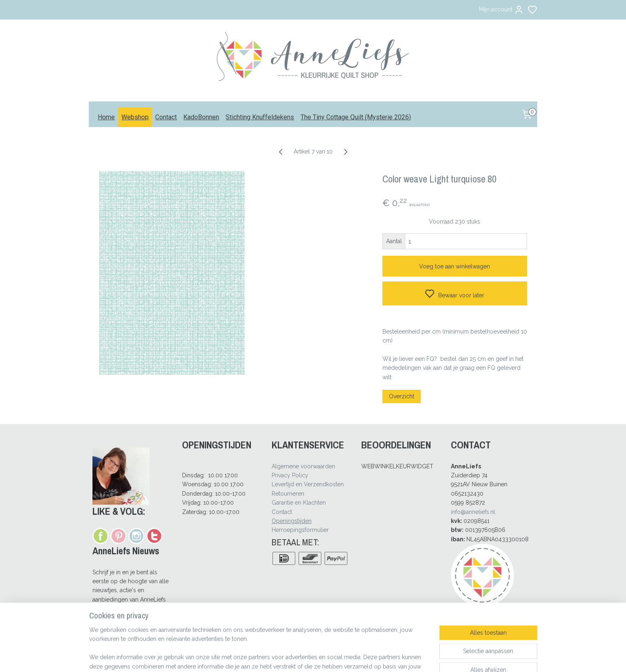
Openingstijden (292, 521)
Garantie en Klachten (299, 503)
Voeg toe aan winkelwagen (455, 266)
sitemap (336, 657)
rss (351, 657)
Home (106, 117)
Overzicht (402, 396)
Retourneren (288, 494)
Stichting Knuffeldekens (260, 117)
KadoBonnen (201, 117)
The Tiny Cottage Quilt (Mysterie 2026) (356, 117)
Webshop (135, 117)
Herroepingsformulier (300, 530)
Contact (166, 117)
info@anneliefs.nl (473, 512)
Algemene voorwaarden (303, 466)
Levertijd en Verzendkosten (308, 484)
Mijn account (501, 10)
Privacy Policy (290, 475)
